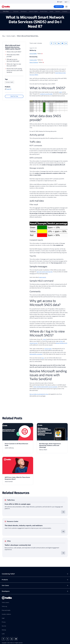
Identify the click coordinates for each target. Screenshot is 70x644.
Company (65, 11)
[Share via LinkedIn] (59, 43)
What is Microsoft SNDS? (14, 52)
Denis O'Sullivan (34, 62)
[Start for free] (59, 7)
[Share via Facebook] (52, 43)
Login (66, 2)
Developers (24, 11)
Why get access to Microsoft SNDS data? (13, 60)
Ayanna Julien (33, 60)
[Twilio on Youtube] (16, 639)
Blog (4, 36)
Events (51, 11)
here (43, 358)
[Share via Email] (62, 43)
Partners (58, 11)
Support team (48, 349)
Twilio (44, 339)
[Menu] (66, 7)
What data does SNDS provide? (13, 56)
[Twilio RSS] (66, 43)
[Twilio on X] (8, 639)
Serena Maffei (33, 54)
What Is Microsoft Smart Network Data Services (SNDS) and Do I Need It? (13, 47)
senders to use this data (46, 94)
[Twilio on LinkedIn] (12, 639)
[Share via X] (55, 43)
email (60, 92)
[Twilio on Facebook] (3, 639)
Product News (44, 11)
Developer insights (9, 82)
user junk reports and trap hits (45, 272)
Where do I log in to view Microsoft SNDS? (14, 65)
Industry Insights (33, 11)
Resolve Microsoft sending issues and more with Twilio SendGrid (15, 71)
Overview (16, 11)
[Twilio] (6, 7)
